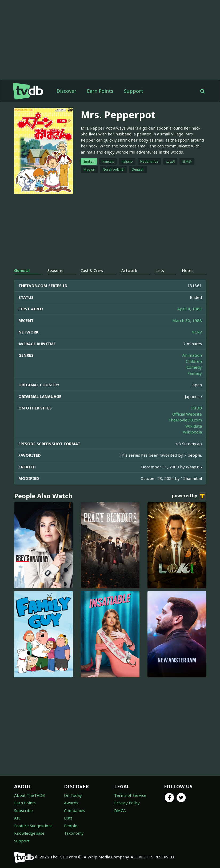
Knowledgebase (29, 833)
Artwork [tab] (129, 270)
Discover (66, 91)
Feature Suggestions (33, 826)
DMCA (120, 810)
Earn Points (100, 91)
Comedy (194, 367)
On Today (73, 795)
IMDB (197, 408)
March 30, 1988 (187, 320)
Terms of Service (130, 795)
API (17, 818)
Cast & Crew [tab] (92, 270)
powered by (189, 496)
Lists (68, 818)
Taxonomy (74, 833)
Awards (71, 803)
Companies (75, 810)
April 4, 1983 (190, 309)
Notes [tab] (188, 270)
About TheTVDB (29, 795)
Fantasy (195, 373)
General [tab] (22, 270)
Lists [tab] (160, 270)
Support (134, 91)
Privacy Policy (127, 803)
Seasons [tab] (55, 270)
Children (194, 361)
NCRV (197, 332)
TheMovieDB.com (185, 420)
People (71, 826)
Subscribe (23, 810)
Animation (192, 355)
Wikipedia (192, 432)
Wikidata (194, 426)
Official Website (187, 414)
